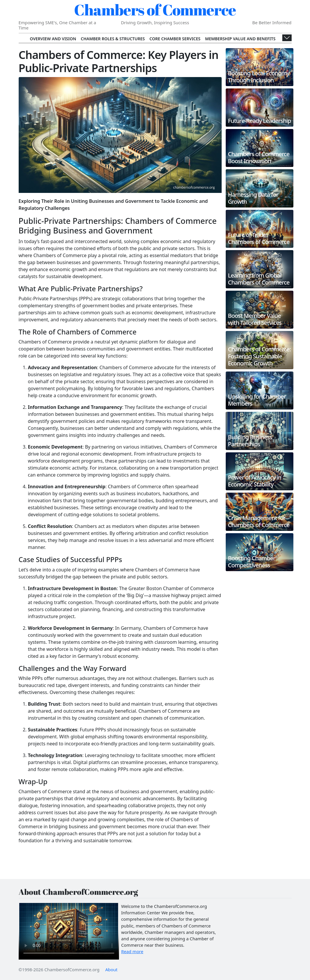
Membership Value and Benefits (240, 39)
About (111, 969)
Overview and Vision (53, 39)
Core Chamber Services (175, 39)
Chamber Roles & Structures (113, 39)
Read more (132, 951)
